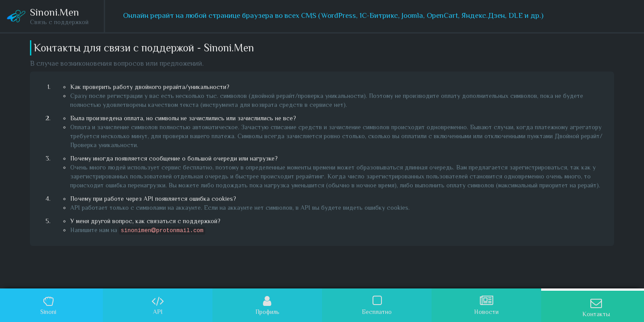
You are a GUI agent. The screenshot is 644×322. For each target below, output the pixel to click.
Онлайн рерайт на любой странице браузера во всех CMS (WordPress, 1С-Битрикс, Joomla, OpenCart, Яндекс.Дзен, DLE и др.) (333, 15)
